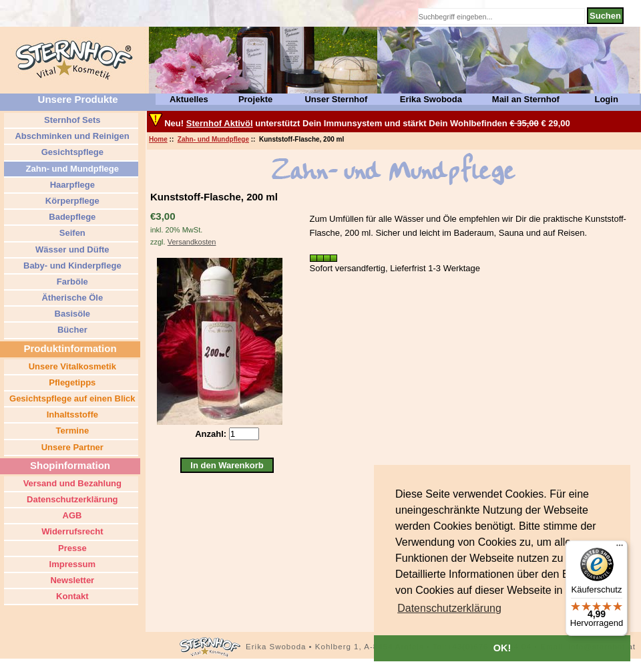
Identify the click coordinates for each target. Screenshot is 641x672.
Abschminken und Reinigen (71, 136)
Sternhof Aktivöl (220, 123)
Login (606, 99)
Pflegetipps (71, 382)
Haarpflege (71, 185)
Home (158, 139)
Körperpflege (71, 201)
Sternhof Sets (71, 120)
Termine (71, 431)
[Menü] (620, 548)
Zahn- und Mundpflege (213, 139)
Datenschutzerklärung (71, 499)
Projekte (255, 99)
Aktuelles (189, 99)
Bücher (71, 330)
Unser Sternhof (336, 99)
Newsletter (71, 580)
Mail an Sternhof (526, 99)
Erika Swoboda (431, 99)
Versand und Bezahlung (71, 483)
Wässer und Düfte (71, 249)
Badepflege (71, 217)
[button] (449, 609)
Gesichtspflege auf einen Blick (71, 398)
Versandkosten (192, 242)
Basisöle (71, 314)
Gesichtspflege (71, 152)
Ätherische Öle (71, 298)
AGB (71, 515)
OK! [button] (502, 648)
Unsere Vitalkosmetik (71, 366)
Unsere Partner (71, 447)
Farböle (71, 282)
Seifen (71, 233)
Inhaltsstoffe (71, 414)
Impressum (71, 564)
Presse (71, 548)
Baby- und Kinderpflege (71, 266)
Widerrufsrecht (71, 531)
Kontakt (71, 596)
